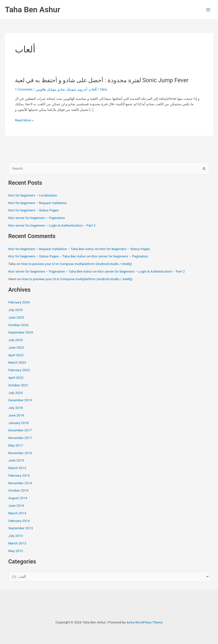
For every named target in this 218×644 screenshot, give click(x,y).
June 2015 (16, 460)
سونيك (71, 89)
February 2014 (19, 521)
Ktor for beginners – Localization (33, 195)
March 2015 (17, 468)
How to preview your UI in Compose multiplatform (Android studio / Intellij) (77, 264)
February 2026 (19, 302)
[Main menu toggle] (208, 10)
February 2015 (19, 475)
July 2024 (16, 340)
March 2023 (17, 362)
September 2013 (21, 528)
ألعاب (93, 89)
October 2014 (18, 490)
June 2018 (16, 415)
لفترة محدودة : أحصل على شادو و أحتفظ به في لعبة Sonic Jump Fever (102, 80)
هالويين (41, 89)
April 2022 (16, 378)
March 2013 (17, 543)
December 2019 (20, 400)
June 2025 (16, 317)
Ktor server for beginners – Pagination (37, 218)
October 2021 (18, 385)
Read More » (24, 120)
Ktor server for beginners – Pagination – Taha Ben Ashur (50, 271)
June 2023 (16, 347)
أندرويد (82, 89)
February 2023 (19, 370)
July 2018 (16, 408)
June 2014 (16, 506)
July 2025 (16, 310)
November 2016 (20, 453)
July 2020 (16, 393)
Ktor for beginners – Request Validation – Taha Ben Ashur (51, 249)
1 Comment (24, 89)
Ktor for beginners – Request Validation (38, 203)
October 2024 (18, 325)
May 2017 (16, 445)
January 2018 (19, 423)
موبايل (52, 89)
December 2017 (20, 430)
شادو (61, 89)
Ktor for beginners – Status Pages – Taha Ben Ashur (47, 256)
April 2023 (16, 355)
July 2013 (16, 536)
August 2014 (18, 498)
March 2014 (17, 513)
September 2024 (21, 332)
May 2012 (16, 551)
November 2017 (20, 438)
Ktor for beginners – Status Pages (34, 210)
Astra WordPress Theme (145, 622)
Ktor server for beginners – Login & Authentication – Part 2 (52, 225)
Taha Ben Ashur (32, 10)
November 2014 (20, 483)
